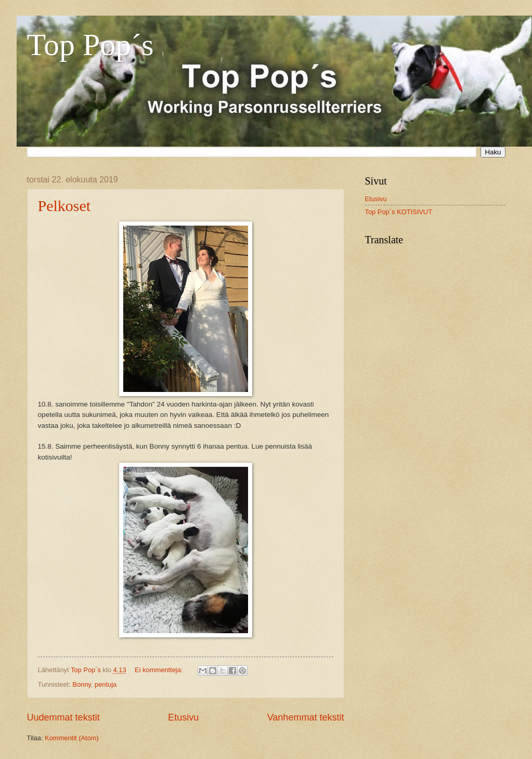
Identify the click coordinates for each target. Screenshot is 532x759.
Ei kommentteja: (160, 670)
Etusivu (183, 717)
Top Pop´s (90, 45)
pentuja (106, 684)
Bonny (82, 684)
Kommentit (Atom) (72, 738)
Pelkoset (64, 206)
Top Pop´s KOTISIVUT (399, 212)
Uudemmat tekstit (63, 717)
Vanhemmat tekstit (306, 717)
